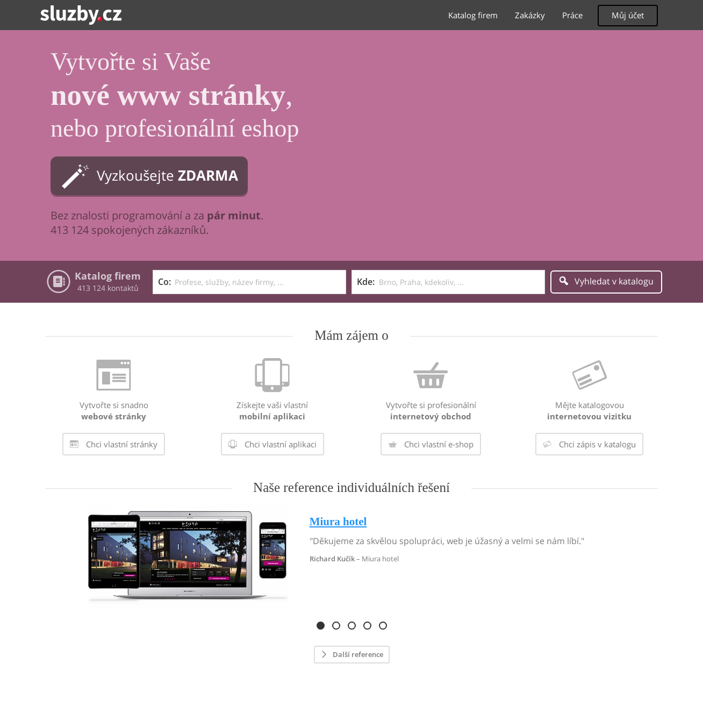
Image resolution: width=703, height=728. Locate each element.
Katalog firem (473, 15)
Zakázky (530, 15)
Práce (572, 15)
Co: (164, 282)
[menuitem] (114, 408)
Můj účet (628, 15)
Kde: (366, 282)
